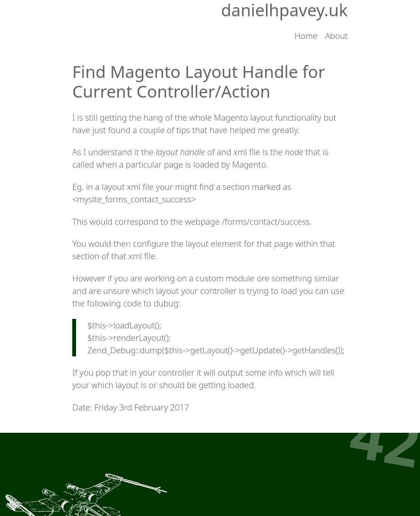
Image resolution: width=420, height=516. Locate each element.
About (336, 36)
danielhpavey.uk (284, 10)
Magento (249, 164)
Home (306, 36)
